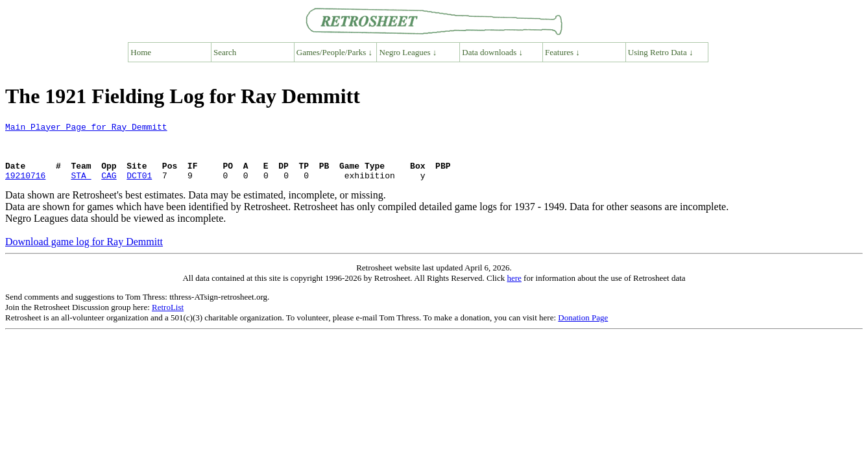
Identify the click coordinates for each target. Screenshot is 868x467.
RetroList (168, 319)
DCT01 (139, 187)
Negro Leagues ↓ (408, 52)
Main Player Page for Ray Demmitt (86, 128)
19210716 (25, 187)
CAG (109, 187)
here (514, 290)
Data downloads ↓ (492, 52)
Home (141, 52)
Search (225, 52)
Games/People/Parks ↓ (334, 52)
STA (81, 187)
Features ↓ (562, 52)
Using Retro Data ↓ (661, 52)
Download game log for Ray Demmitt (84, 253)
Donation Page (583, 329)
